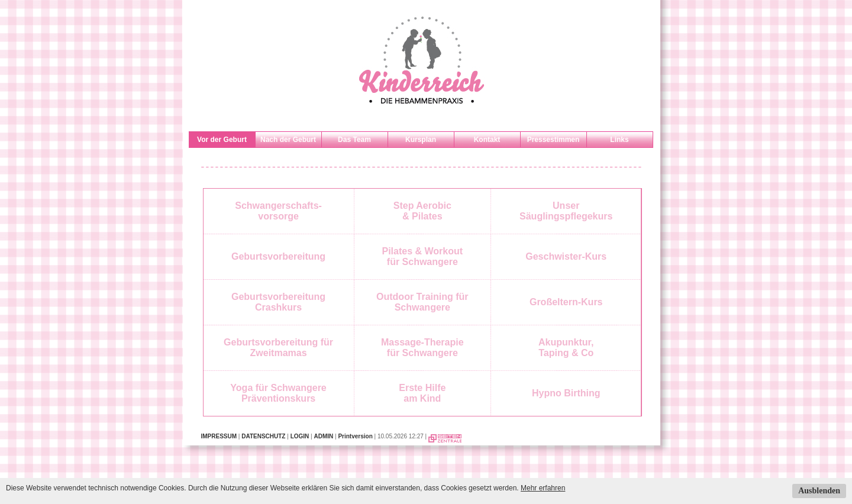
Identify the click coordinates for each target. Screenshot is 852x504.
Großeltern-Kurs (566, 302)
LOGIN (300, 436)
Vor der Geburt (222, 140)
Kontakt (487, 140)
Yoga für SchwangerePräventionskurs (278, 393)
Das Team (354, 140)
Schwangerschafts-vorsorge (278, 211)
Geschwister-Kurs (566, 256)
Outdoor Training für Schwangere (422, 302)
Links (619, 140)
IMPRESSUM (219, 436)
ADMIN (323, 436)
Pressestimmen (554, 140)
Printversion (355, 436)
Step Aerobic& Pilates (422, 211)
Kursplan (421, 140)
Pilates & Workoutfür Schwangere (423, 256)
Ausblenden (819, 491)
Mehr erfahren (543, 488)
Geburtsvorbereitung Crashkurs (278, 302)
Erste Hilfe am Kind (422, 393)
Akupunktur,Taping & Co (566, 348)
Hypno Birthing (566, 393)
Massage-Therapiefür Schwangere (422, 348)
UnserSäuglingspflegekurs (566, 211)
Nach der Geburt (288, 140)
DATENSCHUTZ (263, 436)
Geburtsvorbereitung (278, 256)
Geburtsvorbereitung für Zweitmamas (278, 348)
